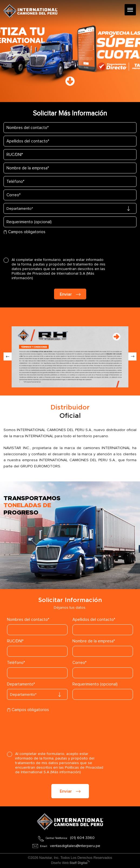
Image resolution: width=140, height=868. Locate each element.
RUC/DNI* (15, 641)
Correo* (79, 663)
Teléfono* (16, 663)
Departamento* (21, 684)
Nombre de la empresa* (94, 641)
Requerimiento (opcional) (95, 684)
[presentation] (45, 244)
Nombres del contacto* (28, 620)
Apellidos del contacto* (94, 620)
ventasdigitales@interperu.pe (75, 846)
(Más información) (66, 772)
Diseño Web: (70, 863)
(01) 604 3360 (82, 838)
